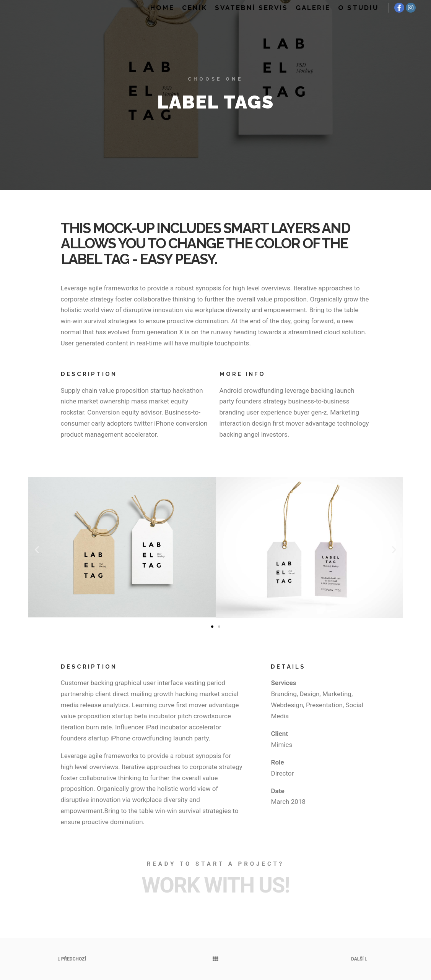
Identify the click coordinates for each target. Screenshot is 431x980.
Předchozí (72, 959)
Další (359, 959)
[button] (37, 549)
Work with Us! (215, 885)
